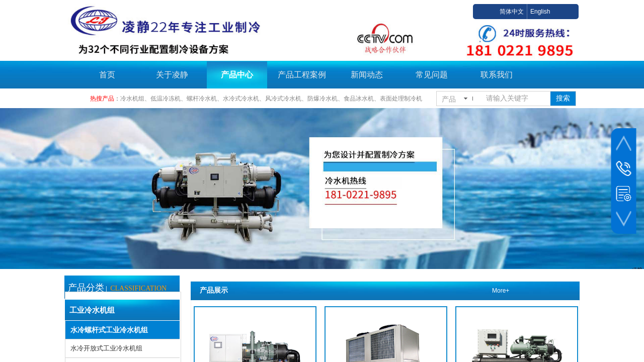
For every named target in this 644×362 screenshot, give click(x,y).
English (540, 12)
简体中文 (512, 12)
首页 (107, 75)
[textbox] (516, 99)
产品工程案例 (302, 75)
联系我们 (497, 75)
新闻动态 (367, 75)
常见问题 (432, 75)
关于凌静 (172, 75)
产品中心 (237, 75)
